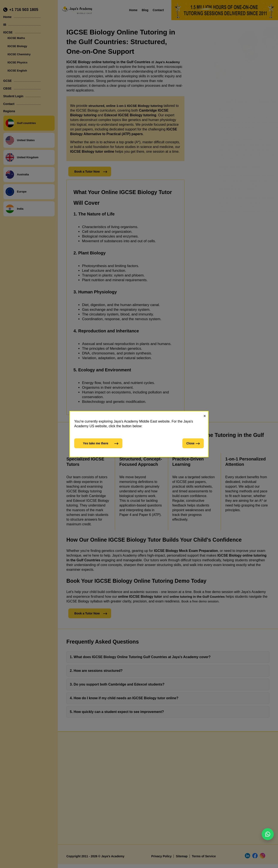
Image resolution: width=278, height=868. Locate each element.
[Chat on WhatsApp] (268, 834)
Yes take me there (101, 444)
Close (193, 444)
